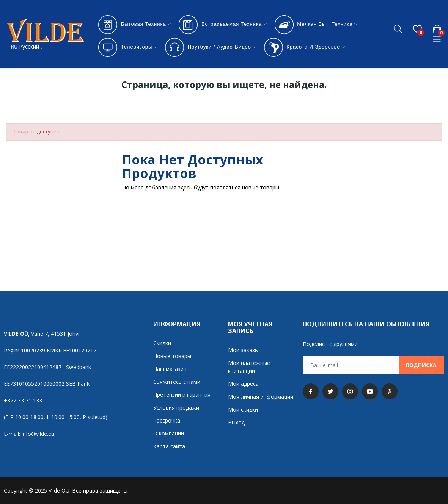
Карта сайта (169, 446)
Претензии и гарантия (182, 395)
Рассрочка (167, 420)
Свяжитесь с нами (177, 382)
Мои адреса (243, 384)
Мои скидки (243, 409)
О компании (169, 433)
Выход (236, 422)
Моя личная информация (261, 397)
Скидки (162, 343)
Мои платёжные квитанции (249, 367)
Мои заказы (243, 350)
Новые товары (172, 356)
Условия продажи (176, 408)
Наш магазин (170, 369)
